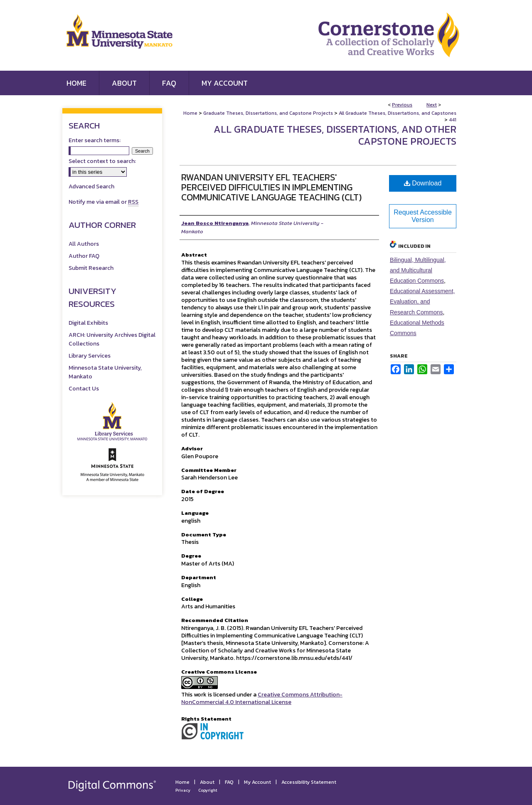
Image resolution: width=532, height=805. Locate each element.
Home (190, 113)
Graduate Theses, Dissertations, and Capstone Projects (268, 113)
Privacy (183, 790)
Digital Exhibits (88, 323)
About (207, 782)
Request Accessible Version (423, 216)
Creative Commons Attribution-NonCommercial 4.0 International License (262, 698)
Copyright (208, 790)
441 (453, 120)
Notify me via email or (103, 202)
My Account (257, 782)
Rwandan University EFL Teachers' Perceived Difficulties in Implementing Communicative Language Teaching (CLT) (271, 187)
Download (423, 183)
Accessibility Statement (309, 782)
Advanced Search (91, 186)
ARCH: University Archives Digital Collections (112, 339)
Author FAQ (84, 256)
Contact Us (84, 389)
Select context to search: (102, 161)
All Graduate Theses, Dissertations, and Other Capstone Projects (335, 135)
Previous (402, 105)
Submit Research (91, 268)
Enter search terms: (95, 140)
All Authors (84, 244)
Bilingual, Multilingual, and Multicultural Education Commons (418, 270)
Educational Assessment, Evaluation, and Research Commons (422, 301)
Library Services (90, 356)
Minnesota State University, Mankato (105, 372)
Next (432, 105)
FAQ (229, 782)
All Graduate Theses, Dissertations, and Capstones (398, 113)
